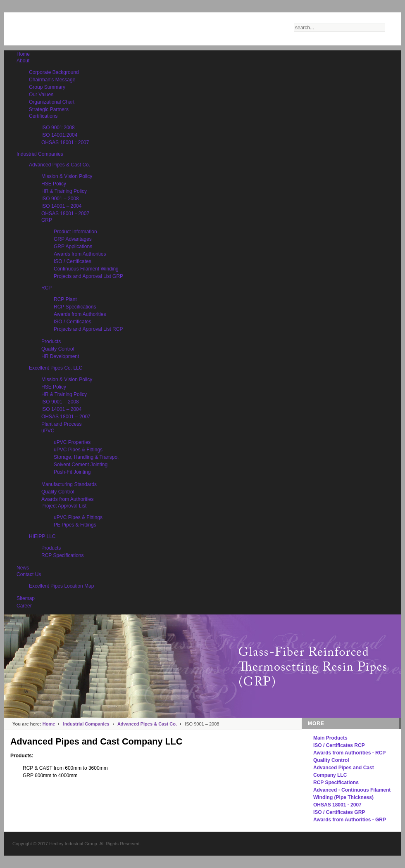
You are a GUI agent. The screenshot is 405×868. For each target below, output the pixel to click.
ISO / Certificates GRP (339, 812)
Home (49, 724)
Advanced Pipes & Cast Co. (147, 724)
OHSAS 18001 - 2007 (337, 805)
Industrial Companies (86, 724)
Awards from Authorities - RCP (349, 753)
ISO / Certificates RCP (339, 745)
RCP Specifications (336, 783)
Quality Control (331, 760)
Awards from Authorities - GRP (350, 820)
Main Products (330, 738)
